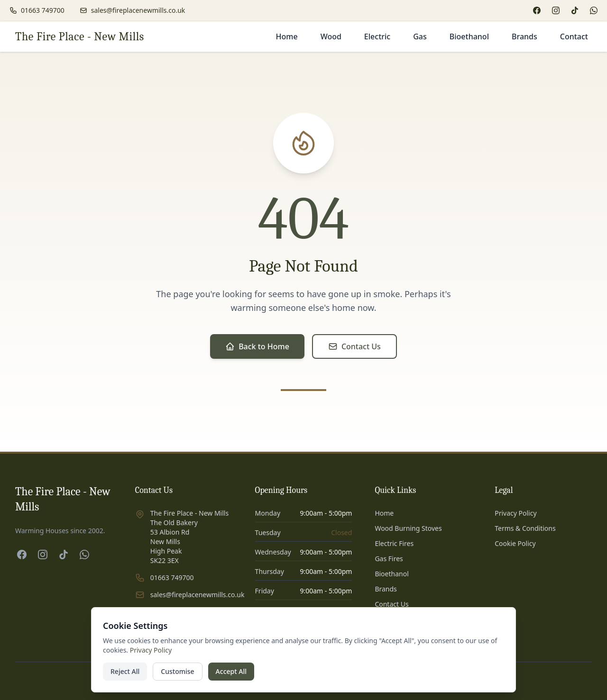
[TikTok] (575, 10)
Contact (574, 36)
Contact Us (354, 346)
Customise (177, 671)
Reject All (125, 671)
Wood (331, 36)
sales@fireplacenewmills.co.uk (198, 595)
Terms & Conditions (525, 528)
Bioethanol (469, 36)
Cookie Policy (515, 543)
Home (287, 36)
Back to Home (257, 346)
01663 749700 (172, 577)
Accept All (231, 671)
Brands (524, 36)
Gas (420, 36)
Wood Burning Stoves (408, 528)
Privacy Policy (515, 513)
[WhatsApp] (594, 10)
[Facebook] (537, 10)
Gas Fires (389, 559)
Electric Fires (394, 543)
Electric (377, 36)
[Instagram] (556, 10)
